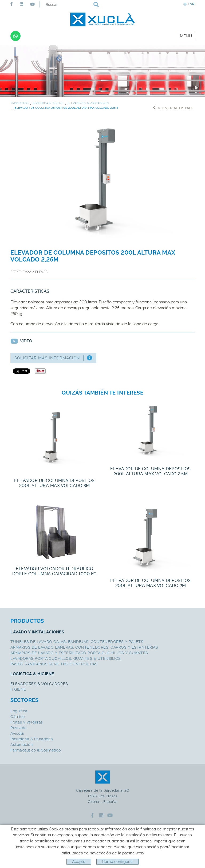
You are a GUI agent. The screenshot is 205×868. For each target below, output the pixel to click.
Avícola (17, 733)
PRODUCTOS (19, 103)
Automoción (21, 745)
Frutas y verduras (27, 722)
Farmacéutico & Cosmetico (36, 750)
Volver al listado (174, 108)
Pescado (19, 728)
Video (21, 341)
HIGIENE (18, 689)
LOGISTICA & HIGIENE (48, 103)
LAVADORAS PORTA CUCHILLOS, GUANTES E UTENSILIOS (66, 658)
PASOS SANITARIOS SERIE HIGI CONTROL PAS (54, 664)
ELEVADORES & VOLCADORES (88, 103)
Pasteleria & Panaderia (32, 739)
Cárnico (18, 717)
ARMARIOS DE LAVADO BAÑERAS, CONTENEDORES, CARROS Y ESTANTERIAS (84, 647)
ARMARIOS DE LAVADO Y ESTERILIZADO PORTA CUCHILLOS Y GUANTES (79, 653)
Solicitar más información (53, 358)
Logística (19, 711)
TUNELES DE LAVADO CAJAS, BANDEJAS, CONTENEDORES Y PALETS (77, 642)
